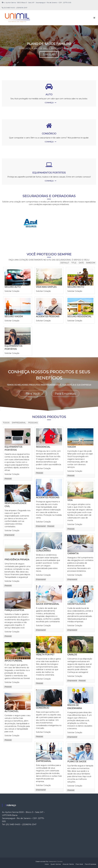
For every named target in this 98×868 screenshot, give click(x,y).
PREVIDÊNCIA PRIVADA (17, 559)
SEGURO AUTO (13, 287)
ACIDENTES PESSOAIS (48, 316)
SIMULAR (49, 55)
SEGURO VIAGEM (14, 316)
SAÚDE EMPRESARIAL (48, 604)
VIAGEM (72, 447)
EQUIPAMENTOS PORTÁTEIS (49, 173)
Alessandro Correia (56, 861)
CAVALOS (72, 654)
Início (47, 864)
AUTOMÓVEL (12, 711)
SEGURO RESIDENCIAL (79, 316)
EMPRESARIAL (44, 761)
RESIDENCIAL (43, 447)
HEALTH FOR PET (45, 654)
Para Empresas (65, 393)
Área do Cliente (68, 864)
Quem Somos (56, 864)
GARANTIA (73, 553)
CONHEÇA (49, 103)
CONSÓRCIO (49, 134)
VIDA (70, 500)
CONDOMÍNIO (43, 551)
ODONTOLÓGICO (77, 604)
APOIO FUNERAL (13, 661)
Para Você (33, 393)
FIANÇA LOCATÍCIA (14, 610)
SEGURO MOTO (76, 287)
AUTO (49, 95)
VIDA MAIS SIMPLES (46, 287)
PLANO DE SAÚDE (77, 761)
